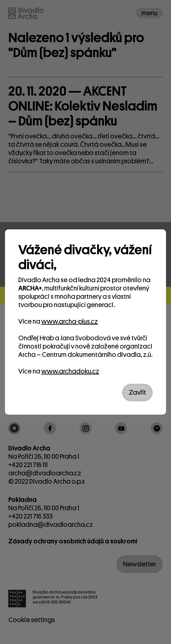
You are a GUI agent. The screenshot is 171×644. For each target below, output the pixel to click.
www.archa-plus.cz (70, 322)
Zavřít (137, 393)
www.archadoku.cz (70, 371)
